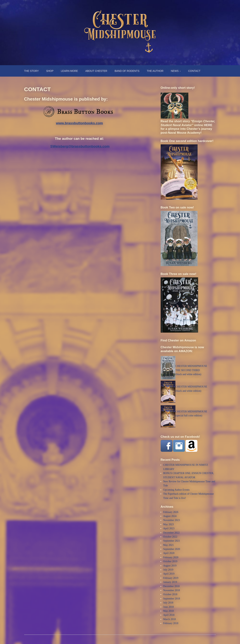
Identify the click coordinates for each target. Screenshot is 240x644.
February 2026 (171, 512)
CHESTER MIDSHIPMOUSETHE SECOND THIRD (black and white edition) (191, 370)
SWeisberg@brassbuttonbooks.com (80, 146)
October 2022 (170, 537)
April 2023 (169, 528)
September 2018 (172, 599)
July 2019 (168, 570)
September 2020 (172, 549)
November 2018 (172, 590)
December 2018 (171, 586)
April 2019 (169, 574)
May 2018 (169, 611)
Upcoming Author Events (176, 490)
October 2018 (170, 594)
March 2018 (170, 619)
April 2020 (169, 553)
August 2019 (170, 566)
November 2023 (172, 520)
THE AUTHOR (155, 71)
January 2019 (170, 582)
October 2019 (170, 561)
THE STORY (32, 71)
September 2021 (172, 541)
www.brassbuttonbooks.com (79, 123)
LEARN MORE (69, 71)
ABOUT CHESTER (96, 71)
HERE (208, 125)
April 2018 (169, 615)
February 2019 (171, 578)
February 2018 (171, 623)
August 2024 (170, 516)
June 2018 (169, 607)
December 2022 (171, 533)
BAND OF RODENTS (127, 71)
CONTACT (194, 71)
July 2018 (168, 603)
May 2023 (169, 524)
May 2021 (169, 545)
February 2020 (171, 557)
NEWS (175, 71)
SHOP (50, 71)
